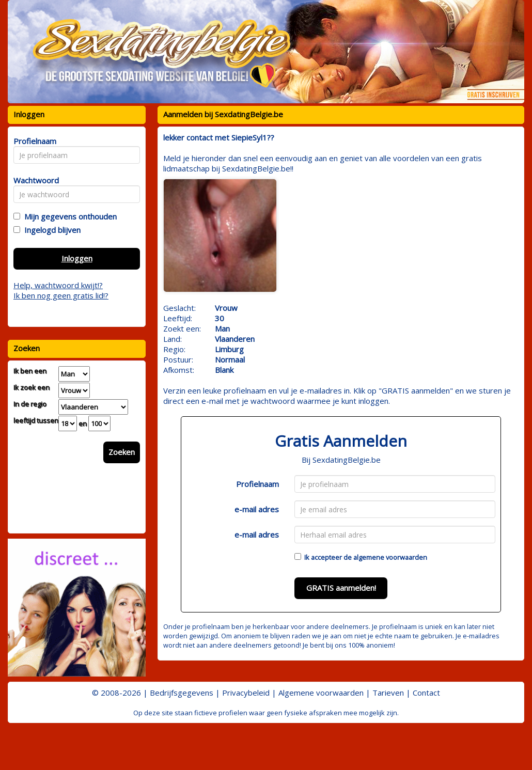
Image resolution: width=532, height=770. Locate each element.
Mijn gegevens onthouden (68, 216)
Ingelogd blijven (50, 230)
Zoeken (122, 452)
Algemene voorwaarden (321, 693)
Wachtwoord (33, 180)
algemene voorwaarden (390, 557)
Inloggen (77, 258)
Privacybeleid (246, 693)
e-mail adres (257, 509)
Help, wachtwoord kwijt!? (58, 285)
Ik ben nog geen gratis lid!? (61, 295)
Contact (426, 693)
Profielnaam (257, 484)
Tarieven (388, 693)
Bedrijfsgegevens (182, 693)
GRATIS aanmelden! (341, 588)
